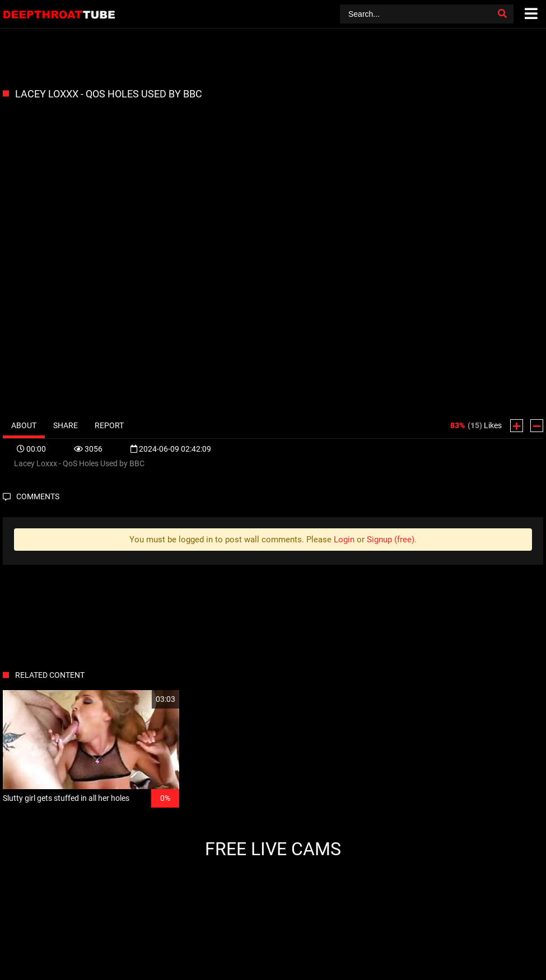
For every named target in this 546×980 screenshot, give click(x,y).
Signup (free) (391, 540)
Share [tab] (66, 425)
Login (344, 540)
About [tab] (24, 425)
